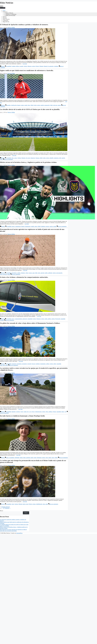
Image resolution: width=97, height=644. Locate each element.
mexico (48, 226)
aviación (29, 364)
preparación (47, 105)
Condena (14, 66)
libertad (20, 504)
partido (42, 105)
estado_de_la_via (28, 412)
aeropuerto (24, 364)
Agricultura (14, 273)
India (36, 273)
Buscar (2, 511)
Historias (5, 18)
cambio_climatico (21, 273)
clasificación (14, 105)
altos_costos (14, 158)
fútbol (32, 105)
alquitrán (14, 412)
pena (27, 504)
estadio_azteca (34, 226)
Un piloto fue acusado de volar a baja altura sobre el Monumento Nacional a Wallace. (30, 323)
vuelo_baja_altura (4, 365)
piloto (55, 364)
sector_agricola (3, 274)
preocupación (59, 273)
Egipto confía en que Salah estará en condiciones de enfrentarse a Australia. (27, 70)
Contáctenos (5, 20)
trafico (63, 412)
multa (44, 158)
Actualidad (9, 66)
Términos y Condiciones (11, 14)
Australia (9, 105)
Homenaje (39, 458)
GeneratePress (19, 533)
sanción (63, 158)
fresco (33, 412)
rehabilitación (39, 504)
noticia (34, 66)
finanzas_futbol (39, 158)
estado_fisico (27, 105)
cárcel (13, 504)
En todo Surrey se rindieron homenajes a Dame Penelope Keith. (22, 416)
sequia (9, 274)
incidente (38, 364)
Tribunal (41, 66)
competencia (18, 226)
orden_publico (48, 319)
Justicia (25, 66)
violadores (56, 66)
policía (53, 319)
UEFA (1, 159)
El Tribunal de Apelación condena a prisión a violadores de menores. (24, 25)
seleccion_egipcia (57, 105)
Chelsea (19, 158)
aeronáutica (19, 364)
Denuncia (39, 319)
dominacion (28, 226)
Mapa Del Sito (6, 22)
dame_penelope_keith (28, 458)
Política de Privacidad (10, 15)
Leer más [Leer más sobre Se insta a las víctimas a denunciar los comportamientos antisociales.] (39, 316)
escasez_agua (32, 273)
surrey (53, 458)
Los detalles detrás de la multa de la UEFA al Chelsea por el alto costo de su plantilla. (30, 109)
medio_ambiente (49, 273)
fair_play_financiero (31, 158)
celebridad (17, 458)
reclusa (34, 504)
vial (66, 412)
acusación (14, 364)
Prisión (37, 66)
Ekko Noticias (7, 3)
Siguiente (8, 508)
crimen (34, 319)
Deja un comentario (8, 159)
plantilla (51, 158)
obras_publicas (49, 412)
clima (27, 273)
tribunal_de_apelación (48, 66)
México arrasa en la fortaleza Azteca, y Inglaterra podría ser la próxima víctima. (28, 162)
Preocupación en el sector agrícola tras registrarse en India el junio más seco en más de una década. (13, 530)
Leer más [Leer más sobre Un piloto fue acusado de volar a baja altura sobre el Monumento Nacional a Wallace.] (21, 361)
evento (35, 458)
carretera (18, 412)
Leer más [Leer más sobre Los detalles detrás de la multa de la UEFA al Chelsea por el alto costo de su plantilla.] (14, 155)
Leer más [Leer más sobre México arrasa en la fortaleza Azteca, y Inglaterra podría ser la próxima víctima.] (27, 224)
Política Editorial (9, 13)
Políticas (5, 12)
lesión (35, 105)
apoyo (13, 319)
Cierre (22, 412)
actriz (7, 458)
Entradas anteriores (6, 507)
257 (4, 508)
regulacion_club (57, 158)
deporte (19, 105)
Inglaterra (43, 226)
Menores (30, 66)
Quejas (54, 412)
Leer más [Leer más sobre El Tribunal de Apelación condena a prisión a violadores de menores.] (25, 64)
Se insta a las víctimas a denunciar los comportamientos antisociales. (24, 277)
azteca (13, 226)
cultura (21, 458)
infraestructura (38, 412)
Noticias (5, 17)
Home (4, 10)
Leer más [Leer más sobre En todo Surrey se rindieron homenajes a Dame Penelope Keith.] (18, 455)
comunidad (30, 319)
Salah (51, 105)
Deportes (3, 105)
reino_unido (48, 458)
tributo (56, 458)
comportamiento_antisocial (21, 319)
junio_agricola (41, 273)
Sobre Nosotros (6, 19)
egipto (22, 105)
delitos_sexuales (20, 66)
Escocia (33, 364)
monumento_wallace (45, 364)
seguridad (63, 319)
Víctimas (2, 320)
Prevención (58, 319)
